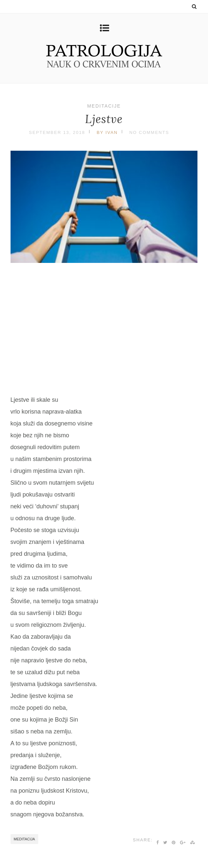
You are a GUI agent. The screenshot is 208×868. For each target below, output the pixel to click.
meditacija (25, 839)
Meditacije (104, 106)
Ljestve (104, 119)
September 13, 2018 (57, 132)
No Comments (149, 132)
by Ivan (107, 132)
